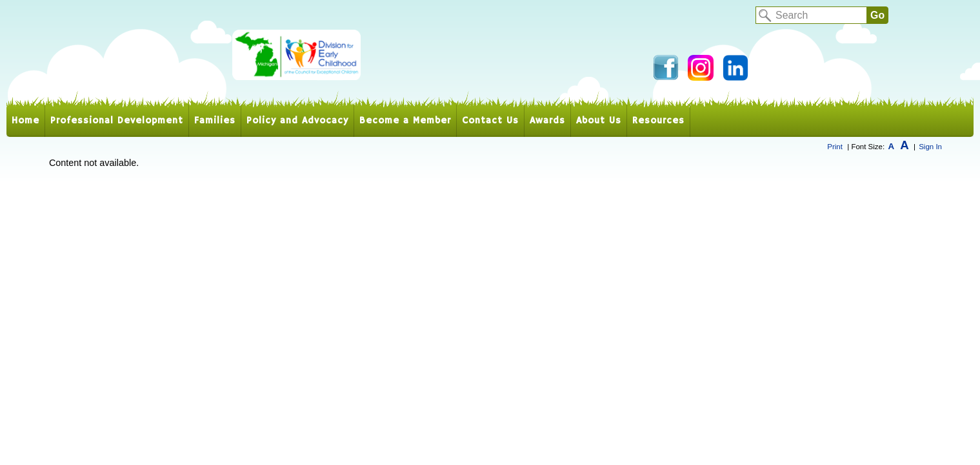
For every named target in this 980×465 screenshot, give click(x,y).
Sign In (930, 147)
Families (215, 121)
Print (835, 147)
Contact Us (490, 121)
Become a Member (405, 121)
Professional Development (117, 121)
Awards (547, 121)
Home (25, 121)
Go (877, 15)
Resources (658, 121)
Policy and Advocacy (297, 121)
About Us (599, 121)
